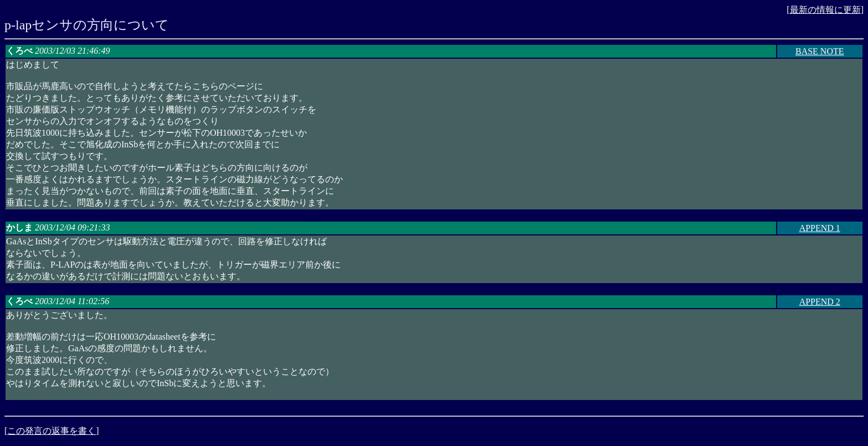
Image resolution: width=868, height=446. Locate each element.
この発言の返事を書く (52, 431)
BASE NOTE (820, 51)
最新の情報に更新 (825, 10)
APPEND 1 (820, 228)
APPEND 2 (820, 302)
